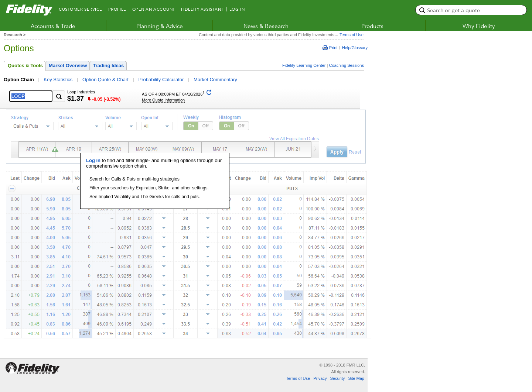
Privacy (320, 378)
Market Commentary (215, 80)
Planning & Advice (160, 26)
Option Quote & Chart (105, 80)
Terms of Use (351, 35)
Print (330, 48)
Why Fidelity (479, 26)
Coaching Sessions (346, 65)
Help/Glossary (355, 48)
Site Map (356, 378)
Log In (237, 9)
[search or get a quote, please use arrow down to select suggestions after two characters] (471, 10)
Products (372, 26)
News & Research (266, 26)
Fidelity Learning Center (304, 65)
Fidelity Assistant (202, 9)
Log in (93, 160)
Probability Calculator (161, 80)
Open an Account (154, 9)
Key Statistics (58, 80)
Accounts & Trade (53, 26)
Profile (117, 9)
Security (337, 378)
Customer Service (81, 9)
